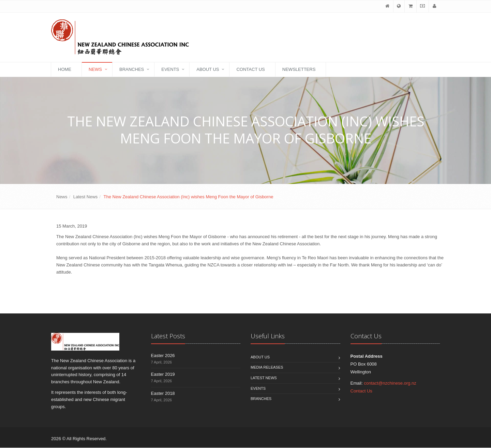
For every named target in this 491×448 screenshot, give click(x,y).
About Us (208, 69)
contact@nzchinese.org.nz (390, 383)
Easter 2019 (163, 375)
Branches (132, 69)
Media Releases (267, 368)
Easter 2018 (163, 393)
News (95, 69)
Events (170, 69)
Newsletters (299, 69)
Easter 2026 (163, 356)
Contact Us (250, 69)
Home (65, 69)
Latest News (86, 197)
